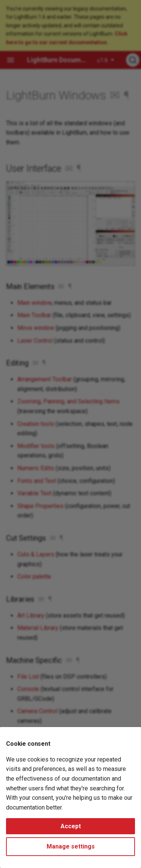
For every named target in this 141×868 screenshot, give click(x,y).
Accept (71, 826)
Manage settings (71, 846)
